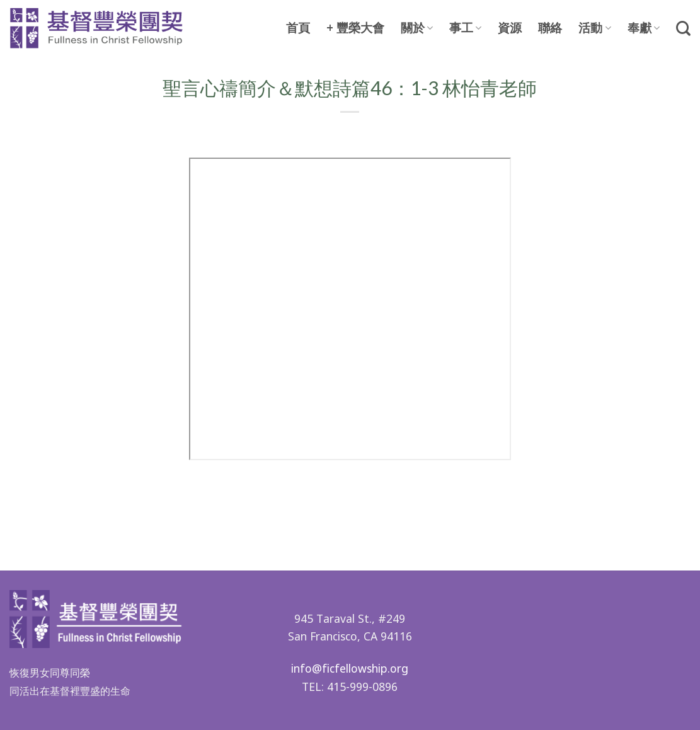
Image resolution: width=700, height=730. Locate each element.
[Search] (683, 28)
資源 (510, 28)
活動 (594, 28)
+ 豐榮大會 (355, 28)
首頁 (298, 28)
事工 (465, 28)
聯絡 (550, 28)
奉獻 (644, 28)
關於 (417, 28)
